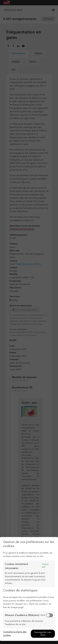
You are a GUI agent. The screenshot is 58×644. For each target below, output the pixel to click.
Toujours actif (45, 566)
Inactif (43, 615)
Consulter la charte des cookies (15, 634)
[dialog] (29, 589)
